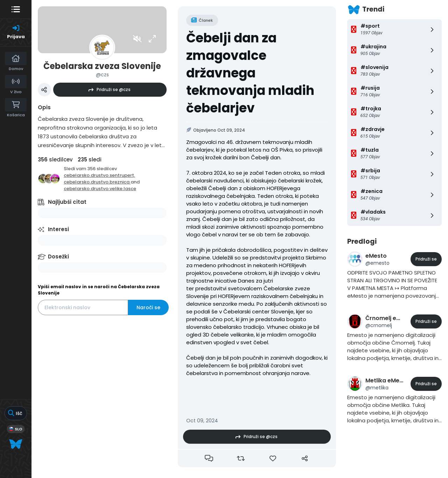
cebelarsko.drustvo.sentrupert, (99, 175)
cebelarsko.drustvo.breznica (97, 182)
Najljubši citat (67, 202)
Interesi (58, 229)
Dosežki (58, 257)
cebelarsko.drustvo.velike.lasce (100, 189)
